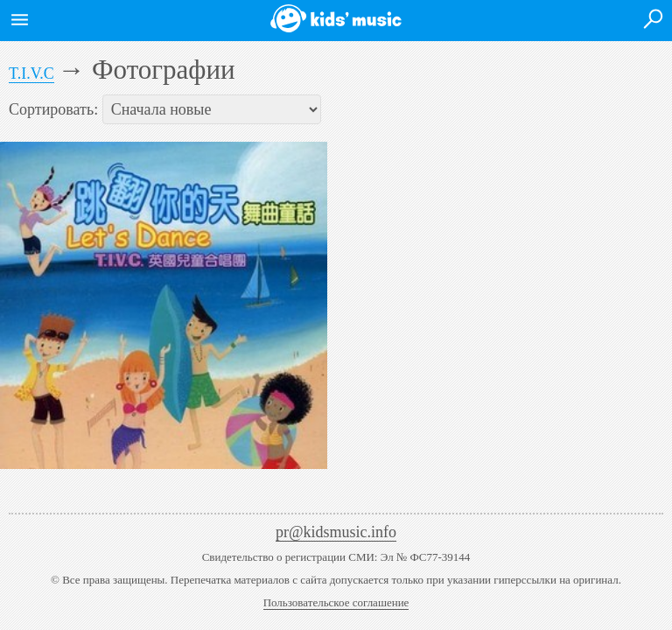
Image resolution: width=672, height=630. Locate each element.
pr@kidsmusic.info (336, 532)
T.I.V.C (31, 73)
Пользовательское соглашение (336, 602)
